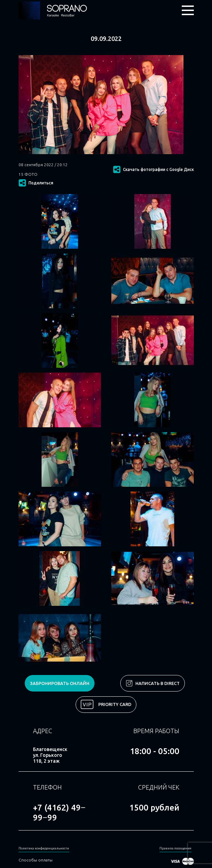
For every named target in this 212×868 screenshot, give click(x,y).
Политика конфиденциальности (44, 848)
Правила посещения (175, 848)
